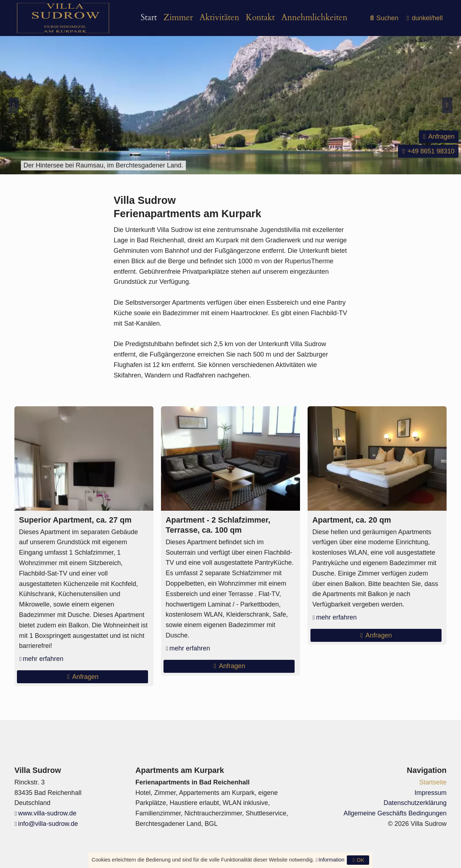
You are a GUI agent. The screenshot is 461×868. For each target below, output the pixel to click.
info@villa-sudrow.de (48, 824)
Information (331, 860)
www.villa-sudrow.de (47, 813)
